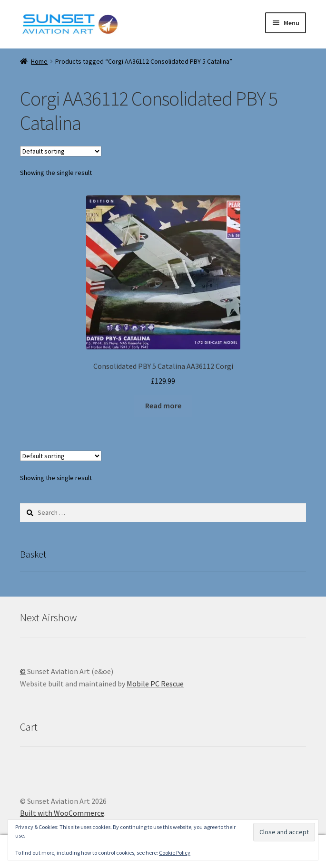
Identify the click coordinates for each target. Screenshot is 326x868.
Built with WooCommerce (62, 813)
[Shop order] (61, 151)
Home (39, 61)
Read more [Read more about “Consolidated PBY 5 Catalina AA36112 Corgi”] (163, 405)
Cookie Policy (175, 853)
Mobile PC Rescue (155, 684)
